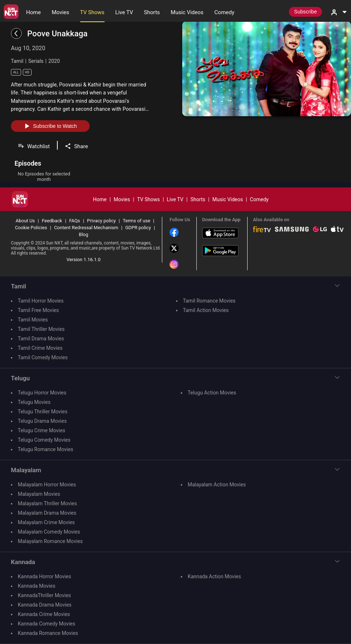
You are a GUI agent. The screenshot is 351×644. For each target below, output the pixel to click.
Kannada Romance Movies (48, 633)
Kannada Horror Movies (44, 576)
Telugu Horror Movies (42, 393)
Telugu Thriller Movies (43, 412)
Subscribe (305, 12)
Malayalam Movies (39, 494)
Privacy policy (101, 221)
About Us (25, 221)
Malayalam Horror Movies (47, 485)
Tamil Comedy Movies (43, 357)
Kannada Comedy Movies (46, 624)
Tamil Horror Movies (41, 301)
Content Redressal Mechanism (86, 228)
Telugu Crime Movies (42, 430)
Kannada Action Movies (214, 576)
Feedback (52, 221)
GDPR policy (138, 228)
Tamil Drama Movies (41, 339)
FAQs (74, 221)
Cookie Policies (31, 228)
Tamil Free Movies (38, 310)
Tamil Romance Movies (209, 301)
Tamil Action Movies (206, 310)
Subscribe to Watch (50, 126)
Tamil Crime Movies (40, 348)
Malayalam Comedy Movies (49, 532)
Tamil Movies (33, 320)
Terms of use (136, 221)
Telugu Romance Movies (46, 449)
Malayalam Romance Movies (50, 541)
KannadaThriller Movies (44, 595)
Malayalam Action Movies (217, 485)
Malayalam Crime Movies (46, 522)
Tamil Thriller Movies (41, 329)
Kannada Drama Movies (45, 605)
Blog (83, 234)
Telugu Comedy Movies (44, 440)
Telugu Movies (34, 402)
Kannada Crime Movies (44, 614)
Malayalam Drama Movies (47, 513)
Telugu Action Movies (212, 393)
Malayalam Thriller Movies (47, 503)
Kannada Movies (36, 586)
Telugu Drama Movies (42, 421)
